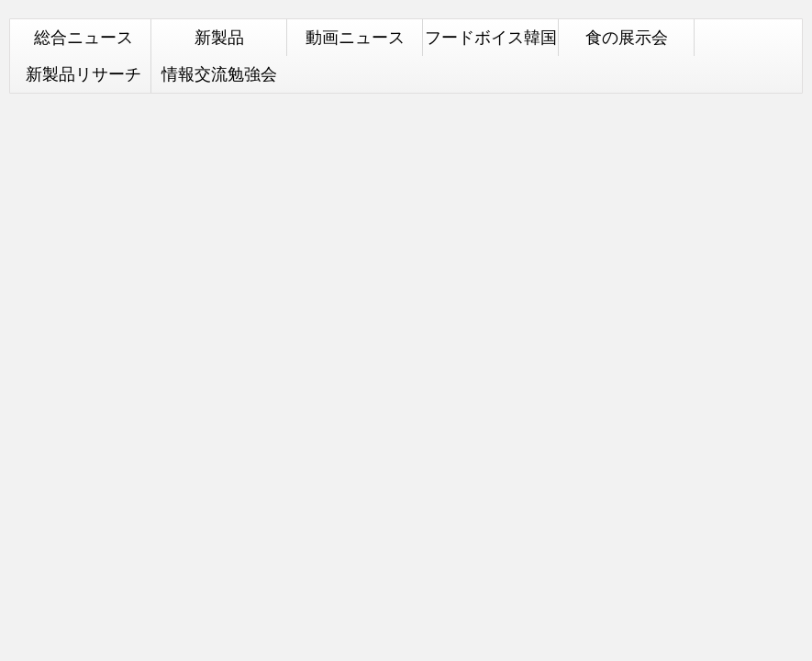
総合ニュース (83, 37)
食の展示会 (627, 37)
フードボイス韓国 (491, 37)
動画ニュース (355, 37)
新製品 (219, 37)
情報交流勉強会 (219, 74)
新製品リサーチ (83, 74)
